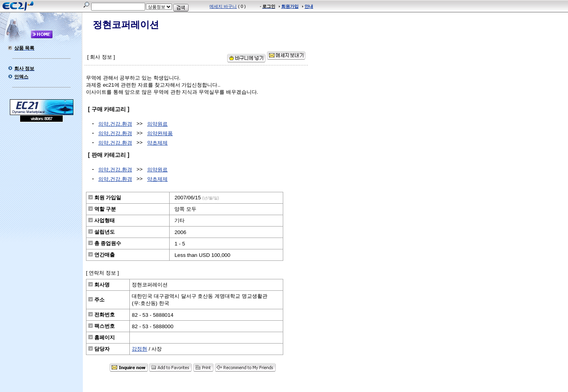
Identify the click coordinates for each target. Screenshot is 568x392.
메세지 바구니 (223, 6)
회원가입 (290, 6)
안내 (309, 6)
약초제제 (157, 143)
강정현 (139, 349)
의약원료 (157, 124)
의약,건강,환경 (115, 124)
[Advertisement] (41, 179)
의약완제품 (160, 133)
